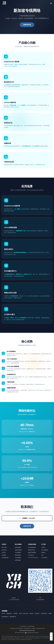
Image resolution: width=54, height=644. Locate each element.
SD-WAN (4, 552)
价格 (42, 555)
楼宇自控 (31, 613)
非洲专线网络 (18, 560)
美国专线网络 (18, 547)
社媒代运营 (4, 550)
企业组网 (4, 555)
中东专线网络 (18, 558)
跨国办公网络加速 (32, 552)
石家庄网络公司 (5, 617)
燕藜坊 (50, 613)
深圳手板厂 (37, 613)
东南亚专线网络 (18, 550)
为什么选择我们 (45, 550)
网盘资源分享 (13, 617)
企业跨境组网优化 (32, 547)
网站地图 (29, 631)
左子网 (20, 613)
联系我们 (43, 552)
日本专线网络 (18, 552)
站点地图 (33, 631)
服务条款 (25, 631)
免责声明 (21, 631)
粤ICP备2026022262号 (20, 633)
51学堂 (3, 613)
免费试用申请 (27, 25)
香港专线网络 (18, 555)
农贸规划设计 (9, 613)
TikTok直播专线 (5, 558)
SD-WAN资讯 (44, 558)
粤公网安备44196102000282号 (33, 633)
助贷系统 (15, 613)
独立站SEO (4, 547)
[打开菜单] (51, 3)
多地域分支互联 (32, 550)
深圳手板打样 (44, 613)
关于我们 (43, 547)
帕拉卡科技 (26, 613)
